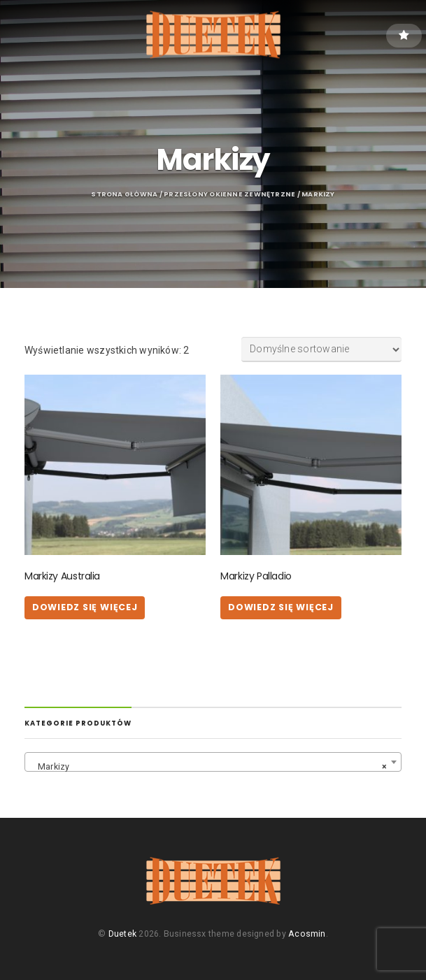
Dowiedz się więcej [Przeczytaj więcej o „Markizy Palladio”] (281, 607)
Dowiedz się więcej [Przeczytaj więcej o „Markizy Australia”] (85, 607)
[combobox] (213, 762)
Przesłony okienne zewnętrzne (229, 194)
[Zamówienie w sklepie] (321, 350)
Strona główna (124, 194)
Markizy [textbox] (209, 767)
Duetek (122, 934)
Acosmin (307, 934)
